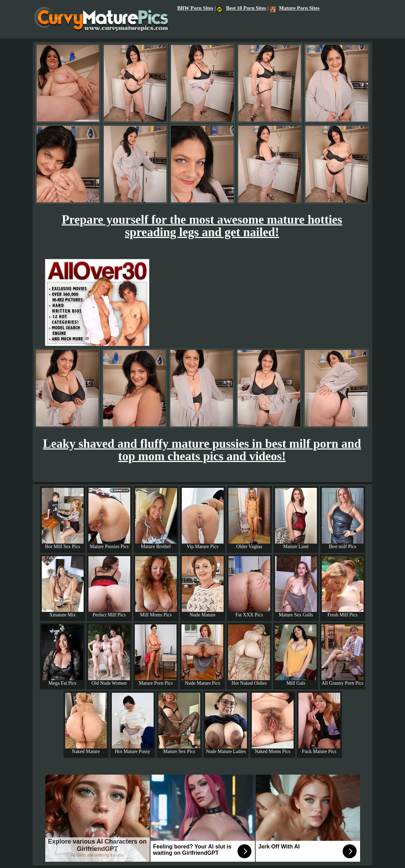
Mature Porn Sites (295, 8)
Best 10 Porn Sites (242, 8)
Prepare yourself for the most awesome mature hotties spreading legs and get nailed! (202, 226)
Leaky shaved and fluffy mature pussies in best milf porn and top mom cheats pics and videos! (202, 450)
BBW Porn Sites (195, 8)
